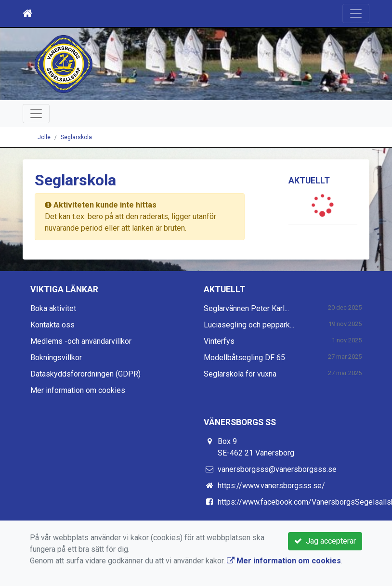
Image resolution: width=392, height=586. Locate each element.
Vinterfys (219, 341)
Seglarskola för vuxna (240, 374)
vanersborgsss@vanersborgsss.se (277, 469)
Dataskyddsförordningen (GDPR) (85, 374)
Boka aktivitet (53, 308)
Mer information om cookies (78, 390)
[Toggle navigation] (356, 13)
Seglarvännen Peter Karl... (246, 308)
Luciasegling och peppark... (249, 325)
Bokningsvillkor (56, 358)
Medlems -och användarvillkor (81, 341)
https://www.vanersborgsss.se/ (271, 486)
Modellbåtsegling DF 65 (244, 358)
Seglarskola (76, 137)
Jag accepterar (325, 541)
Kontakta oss (52, 325)
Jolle (44, 137)
